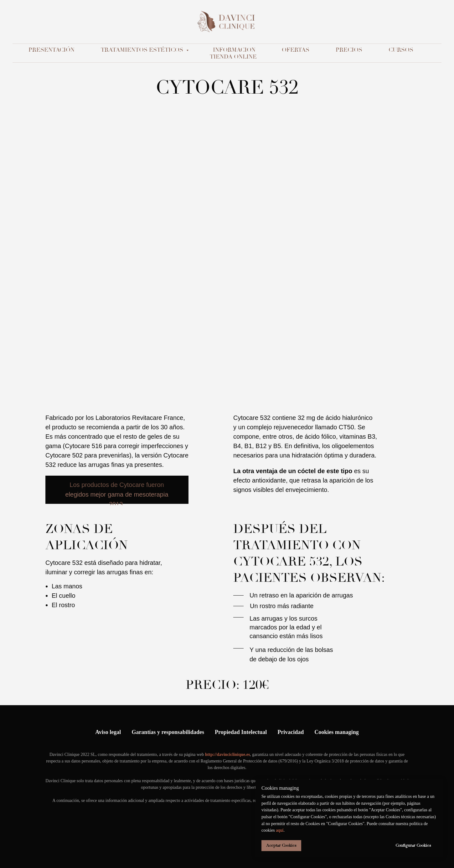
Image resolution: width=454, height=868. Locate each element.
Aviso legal (108, 732)
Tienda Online (233, 57)
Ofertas (296, 50)
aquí (280, 830)
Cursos (401, 50)
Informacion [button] (234, 50)
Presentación (52, 50)
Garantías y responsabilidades (168, 732)
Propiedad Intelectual (241, 732)
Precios (349, 50)
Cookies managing (337, 732)
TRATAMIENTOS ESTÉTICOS (143, 50)
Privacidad (291, 732)
